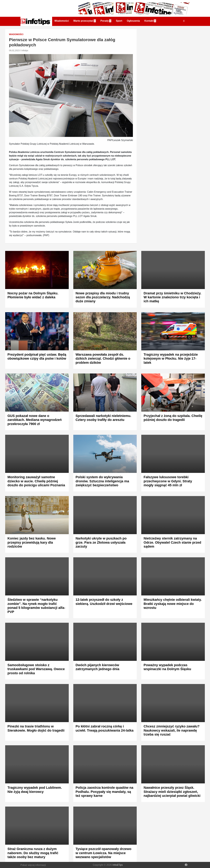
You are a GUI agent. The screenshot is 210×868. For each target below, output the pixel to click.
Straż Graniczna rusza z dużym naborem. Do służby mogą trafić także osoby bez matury (33, 853)
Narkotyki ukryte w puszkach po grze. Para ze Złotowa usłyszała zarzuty (101, 542)
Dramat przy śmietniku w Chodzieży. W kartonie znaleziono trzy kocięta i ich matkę (172, 297)
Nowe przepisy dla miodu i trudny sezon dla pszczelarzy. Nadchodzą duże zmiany (103, 297)
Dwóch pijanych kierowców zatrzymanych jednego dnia (97, 667)
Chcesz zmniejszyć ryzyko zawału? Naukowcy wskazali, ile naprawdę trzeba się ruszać (172, 730)
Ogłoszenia (133, 21)
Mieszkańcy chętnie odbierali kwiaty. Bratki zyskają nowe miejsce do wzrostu (173, 604)
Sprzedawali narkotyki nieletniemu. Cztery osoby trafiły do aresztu (103, 418)
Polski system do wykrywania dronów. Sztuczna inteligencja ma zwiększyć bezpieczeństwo (102, 481)
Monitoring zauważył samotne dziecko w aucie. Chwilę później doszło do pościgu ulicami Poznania (36, 481)
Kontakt (149, 21)
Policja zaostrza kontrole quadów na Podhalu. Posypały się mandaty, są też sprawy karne (104, 792)
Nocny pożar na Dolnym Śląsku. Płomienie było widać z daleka (33, 295)
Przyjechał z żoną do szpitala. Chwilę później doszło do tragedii (173, 418)
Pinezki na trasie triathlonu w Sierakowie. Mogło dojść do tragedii (36, 728)
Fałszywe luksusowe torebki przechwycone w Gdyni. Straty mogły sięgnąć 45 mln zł (168, 481)
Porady (105, 21)
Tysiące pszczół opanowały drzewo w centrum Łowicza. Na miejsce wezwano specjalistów (103, 853)
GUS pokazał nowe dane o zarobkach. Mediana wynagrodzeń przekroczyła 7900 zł (35, 420)
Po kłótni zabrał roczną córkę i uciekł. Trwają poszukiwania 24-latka (105, 728)
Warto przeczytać (83, 21)
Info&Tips (118, 865)
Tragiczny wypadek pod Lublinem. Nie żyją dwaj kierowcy (35, 790)
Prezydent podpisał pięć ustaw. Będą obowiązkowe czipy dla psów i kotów (37, 356)
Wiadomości (62, 21)
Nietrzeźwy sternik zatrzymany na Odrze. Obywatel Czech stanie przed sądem (172, 542)
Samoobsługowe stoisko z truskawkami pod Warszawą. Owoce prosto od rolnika (36, 669)
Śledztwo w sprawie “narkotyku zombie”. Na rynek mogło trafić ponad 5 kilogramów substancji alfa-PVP (36, 606)
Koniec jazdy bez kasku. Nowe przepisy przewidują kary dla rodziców (32, 542)
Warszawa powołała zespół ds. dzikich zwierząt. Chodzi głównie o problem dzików (103, 359)
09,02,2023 (14, 50)
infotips (25, 50)
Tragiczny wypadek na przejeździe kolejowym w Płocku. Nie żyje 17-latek (171, 359)
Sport (119, 21)
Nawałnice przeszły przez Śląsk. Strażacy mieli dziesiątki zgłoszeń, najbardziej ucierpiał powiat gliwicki (172, 792)
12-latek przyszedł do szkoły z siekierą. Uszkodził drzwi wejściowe (104, 602)
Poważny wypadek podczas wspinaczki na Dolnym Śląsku (167, 667)
